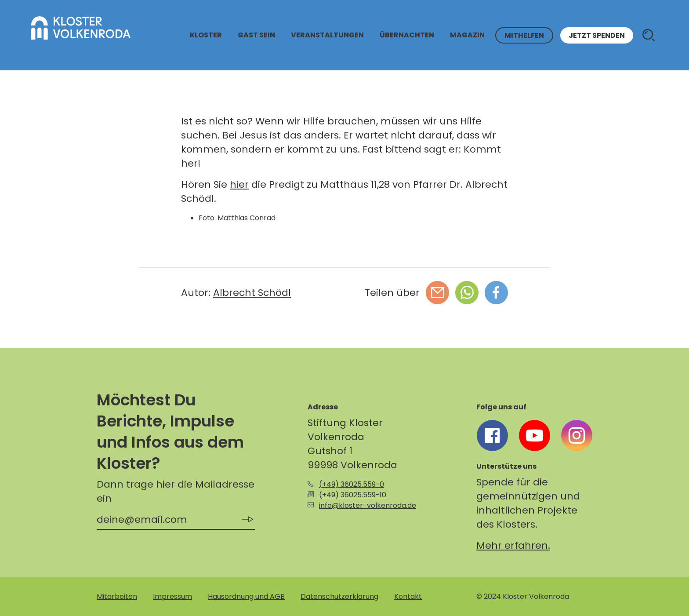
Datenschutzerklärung (339, 596)
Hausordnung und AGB (246, 596)
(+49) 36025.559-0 (352, 484)
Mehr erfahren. (513, 545)
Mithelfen (524, 35)
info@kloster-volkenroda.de (368, 505)
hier (239, 184)
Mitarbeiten (117, 596)
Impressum (172, 596)
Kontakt (408, 596)
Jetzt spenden (597, 35)
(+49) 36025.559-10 (353, 495)
